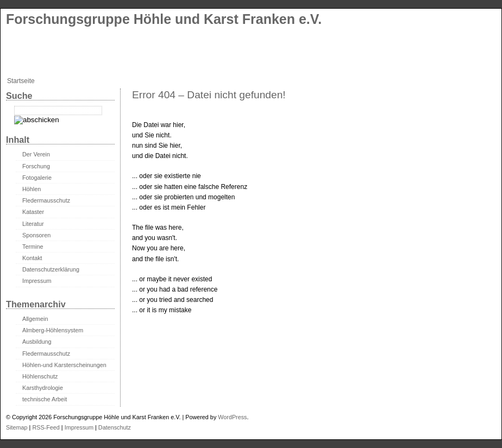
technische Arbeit (45, 399)
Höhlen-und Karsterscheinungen (64, 365)
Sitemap (17, 427)
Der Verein (36, 154)
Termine (33, 247)
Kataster (33, 212)
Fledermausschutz (46, 200)
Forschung (36, 166)
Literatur (33, 224)
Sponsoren (36, 235)
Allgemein (35, 319)
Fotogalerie (37, 178)
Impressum (37, 281)
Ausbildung (37, 342)
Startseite (21, 81)
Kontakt (32, 258)
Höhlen (32, 189)
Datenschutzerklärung (51, 269)
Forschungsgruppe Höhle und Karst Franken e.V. (164, 19)
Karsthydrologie (43, 388)
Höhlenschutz (40, 376)
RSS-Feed (46, 427)
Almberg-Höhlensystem (53, 330)
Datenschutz (115, 427)
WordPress (232, 417)
